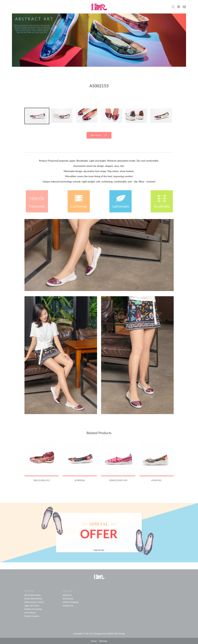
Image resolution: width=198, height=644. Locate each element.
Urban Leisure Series (34, 602)
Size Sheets (96, 135)
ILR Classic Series (33, 595)
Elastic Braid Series (33, 599)
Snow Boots (30, 613)
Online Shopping (71, 602)
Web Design (119, 633)
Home (94, 641)
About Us (67, 595)
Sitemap (103, 641)
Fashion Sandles (32, 616)
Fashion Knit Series (33, 609)
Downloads (68, 599)
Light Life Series (32, 606)
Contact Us (68, 606)
